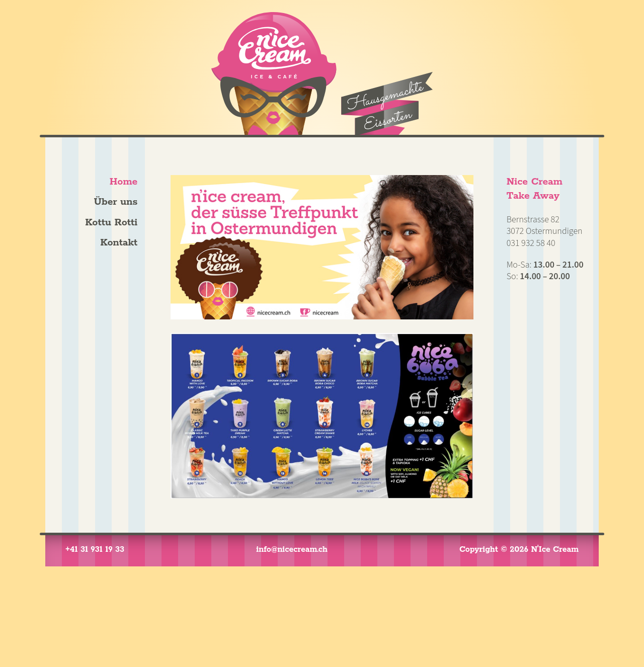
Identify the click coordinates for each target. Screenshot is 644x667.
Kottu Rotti (111, 223)
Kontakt (119, 243)
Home (124, 182)
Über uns (116, 202)
